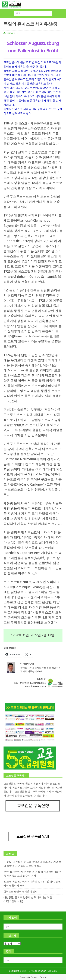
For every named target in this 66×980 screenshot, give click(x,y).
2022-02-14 (12, 33)
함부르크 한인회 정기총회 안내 (21, 891)
